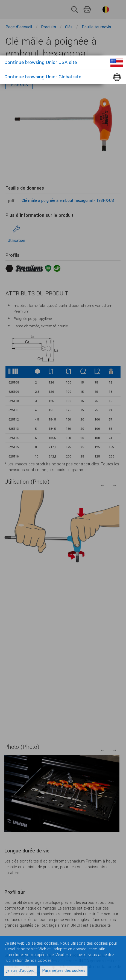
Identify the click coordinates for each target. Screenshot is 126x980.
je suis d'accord (20, 971)
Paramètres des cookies (64, 971)
